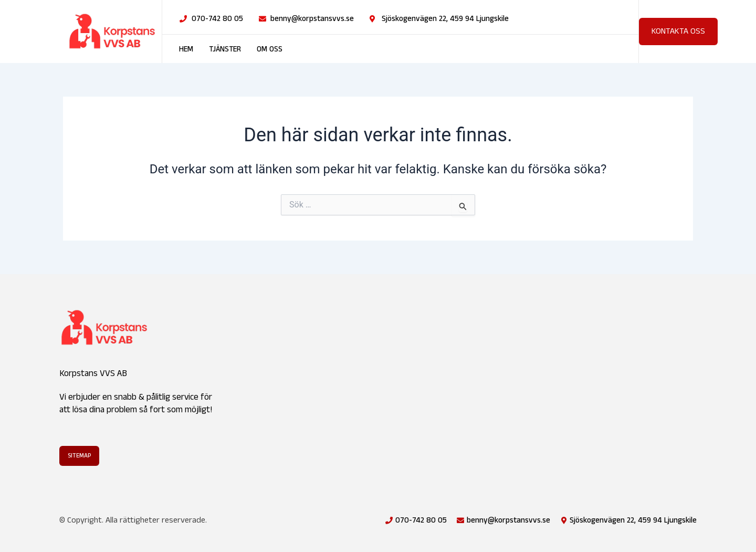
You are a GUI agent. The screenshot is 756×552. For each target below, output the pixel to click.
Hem (186, 49)
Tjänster (225, 49)
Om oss (270, 49)
